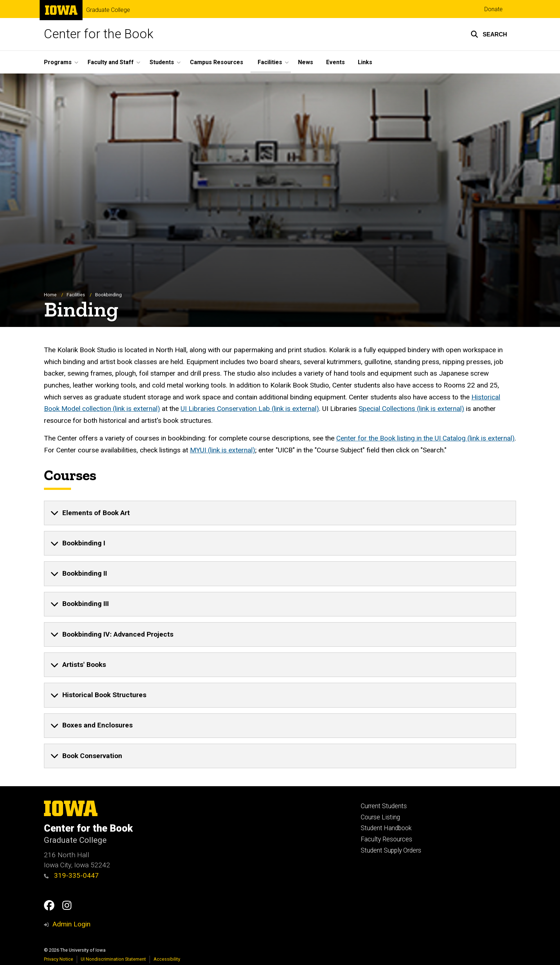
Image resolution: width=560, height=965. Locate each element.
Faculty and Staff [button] (111, 62)
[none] (280, 513)
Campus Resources (217, 62)
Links (365, 62)
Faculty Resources (386, 839)
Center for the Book (99, 34)
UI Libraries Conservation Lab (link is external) (250, 409)
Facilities (76, 295)
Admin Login (71, 924)
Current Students (384, 806)
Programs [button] (58, 62)
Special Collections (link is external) (411, 409)
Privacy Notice (59, 959)
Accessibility (167, 959)
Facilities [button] (270, 62)
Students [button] (162, 62)
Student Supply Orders (391, 850)
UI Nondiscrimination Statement (113, 959)
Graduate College (108, 10)
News (306, 62)
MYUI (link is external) (223, 450)
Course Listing (380, 817)
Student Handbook (386, 828)
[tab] (280, 513)
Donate (494, 9)
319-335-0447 (71, 875)
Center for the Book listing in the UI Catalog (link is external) (425, 439)
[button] (489, 34)
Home (50, 295)
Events (335, 62)
